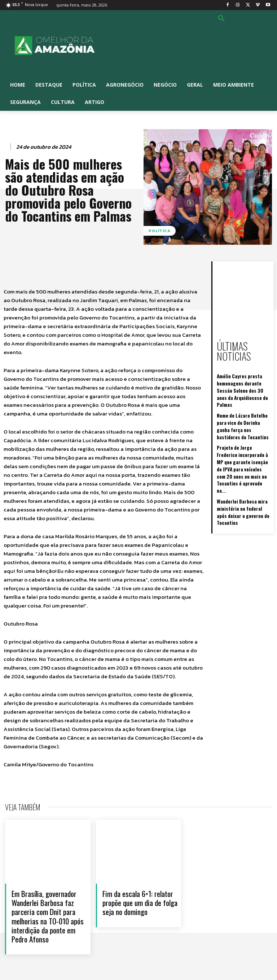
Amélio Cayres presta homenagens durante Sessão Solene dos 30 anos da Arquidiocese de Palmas (243, 373)
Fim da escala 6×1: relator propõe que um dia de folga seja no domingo (140, 903)
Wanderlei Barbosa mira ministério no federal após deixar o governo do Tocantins (241, 458)
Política (160, 231)
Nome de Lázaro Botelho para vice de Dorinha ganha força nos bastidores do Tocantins (244, 398)
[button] (221, 19)
